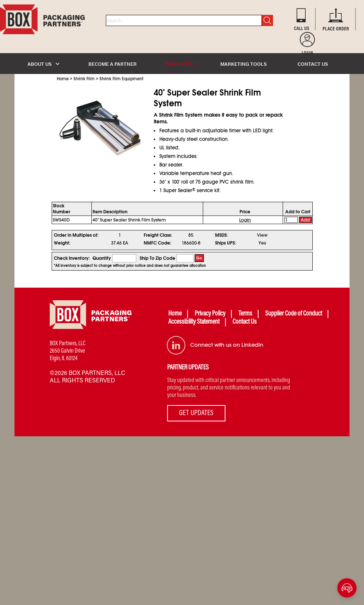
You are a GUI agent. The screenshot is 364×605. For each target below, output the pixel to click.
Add (305, 220)
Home (63, 79)
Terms (245, 314)
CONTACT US (313, 64)
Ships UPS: (225, 243)
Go (199, 258)
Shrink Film (84, 79)
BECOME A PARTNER (113, 64)
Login (245, 220)
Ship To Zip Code (157, 258)
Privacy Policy (210, 314)
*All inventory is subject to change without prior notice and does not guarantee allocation (130, 266)
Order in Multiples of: (76, 235)
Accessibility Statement (194, 322)
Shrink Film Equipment (121, 79)
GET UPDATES (196, 413)
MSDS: (221, 235)
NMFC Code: (157, 243)
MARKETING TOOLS (243, 64)
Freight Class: (158, 235)
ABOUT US (43, 64)
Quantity (102, 258)
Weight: (62, 243)
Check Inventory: (72, 258)
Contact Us (245, 322)
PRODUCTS (182, 64)
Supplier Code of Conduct (294, 314)
